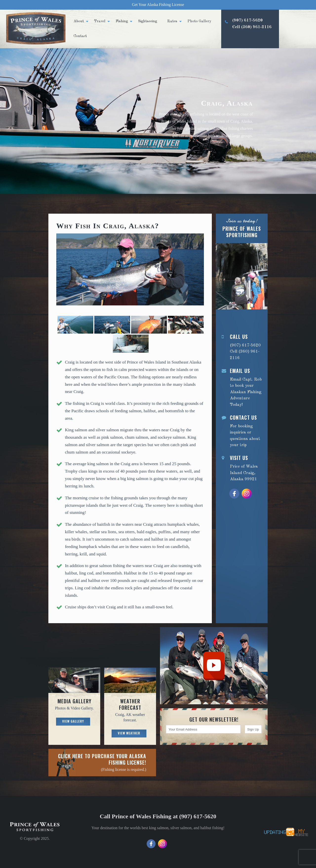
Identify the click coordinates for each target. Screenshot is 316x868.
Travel (100, 21)
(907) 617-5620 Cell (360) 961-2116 (246, 33)
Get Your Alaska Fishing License (158, 5)
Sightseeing (148, 21)
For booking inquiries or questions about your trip (242, 431)
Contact (80, 36)
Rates (172, 21)
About (79, 21)
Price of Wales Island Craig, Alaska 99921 (242, 468)
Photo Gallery (199, 21)
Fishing (122, 21)
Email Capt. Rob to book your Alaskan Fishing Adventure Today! (242, 387)
